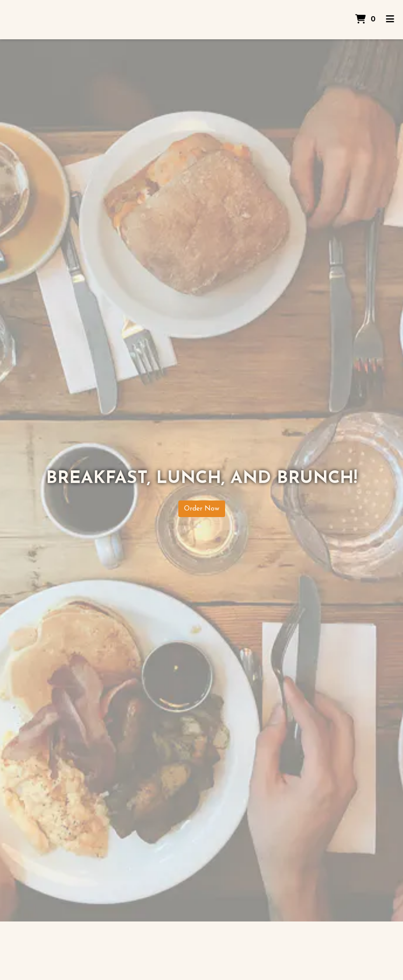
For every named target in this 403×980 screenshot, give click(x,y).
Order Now (202, 509)
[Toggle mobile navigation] (390, 20)
